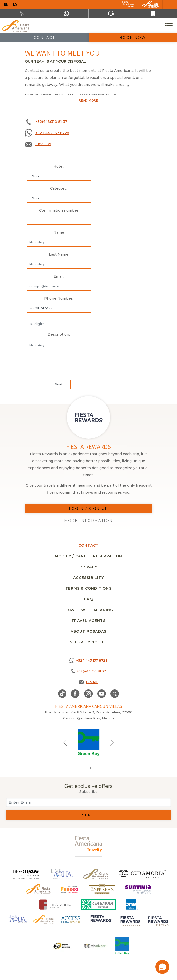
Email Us (43, 144)
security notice (89, 642)
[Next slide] (112, 742)
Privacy (88, 567)
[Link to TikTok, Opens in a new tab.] (62, 694)
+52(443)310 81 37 (51, 122)
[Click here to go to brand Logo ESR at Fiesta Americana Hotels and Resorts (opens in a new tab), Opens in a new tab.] (61, 946)
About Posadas (89, 631)
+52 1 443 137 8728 (52, 133)
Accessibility (88, 578)
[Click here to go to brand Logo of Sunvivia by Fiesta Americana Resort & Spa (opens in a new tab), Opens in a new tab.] (138, 889)
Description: (59, 334)
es (15, 4)
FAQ (88, 599)
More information (88, 521)
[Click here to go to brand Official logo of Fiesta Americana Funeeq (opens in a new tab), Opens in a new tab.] (70, 889)
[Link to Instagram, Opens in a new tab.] (88, 694)
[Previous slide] (65, 742)
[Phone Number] (111, 13)
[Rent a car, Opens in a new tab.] (22, 13)
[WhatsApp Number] (66, 13)
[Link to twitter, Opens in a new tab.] (115, 694)
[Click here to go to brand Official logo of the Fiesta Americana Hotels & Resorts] (38, 889)
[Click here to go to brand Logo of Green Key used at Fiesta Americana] (122, 946)
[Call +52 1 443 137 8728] (88, 660)
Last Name (59, 254)
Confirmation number (59, 210)
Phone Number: (59, 298)
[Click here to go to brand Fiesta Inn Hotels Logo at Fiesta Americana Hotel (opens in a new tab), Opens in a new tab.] (55, 904)
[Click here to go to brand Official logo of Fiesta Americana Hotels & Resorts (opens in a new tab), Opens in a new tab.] (44, 919)
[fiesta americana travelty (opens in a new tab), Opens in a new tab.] (88, 844)
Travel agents (88, 621)
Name (59, 232)
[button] (162, 967)
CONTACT (88, 545)
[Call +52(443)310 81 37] (155, 13)
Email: (59, 276)
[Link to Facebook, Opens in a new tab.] (75, 694)
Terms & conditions (88, 588)
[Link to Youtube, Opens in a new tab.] (102, 694)
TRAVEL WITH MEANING (89, 610)
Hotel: (59, 166)
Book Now (133, 38)
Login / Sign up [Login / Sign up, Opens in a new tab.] (88, 509)
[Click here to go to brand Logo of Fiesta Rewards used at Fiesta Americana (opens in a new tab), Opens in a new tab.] (101, 922)
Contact (44, 38)
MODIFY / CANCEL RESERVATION (88, 556)
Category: (59, 188)
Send (88, 815)
